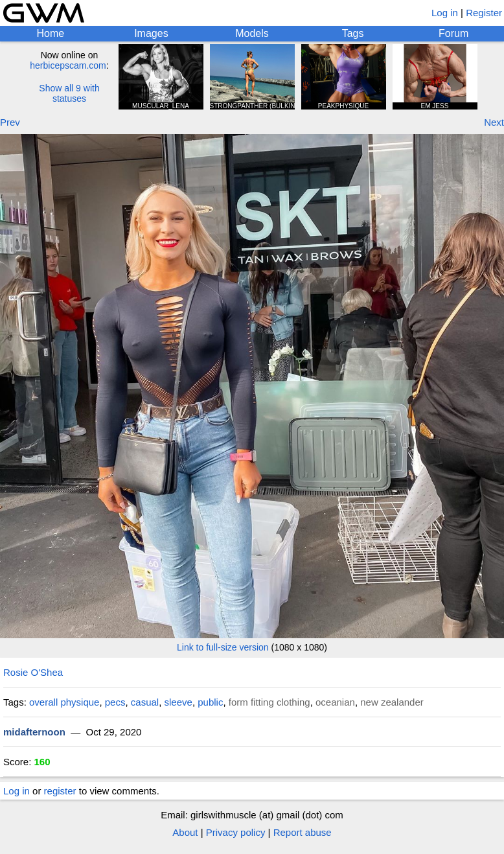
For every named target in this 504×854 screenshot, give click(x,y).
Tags (353, 33)
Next (494, 122)
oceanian (335, 702)
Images (151, 33)
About (185, 832)
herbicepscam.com (68, 65)
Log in (445, 13)
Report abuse (303, 832)
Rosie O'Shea (33, 672)
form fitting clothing (269, 702)
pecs (115, 702)
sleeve (178, 702)
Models (252, 33)
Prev (10, 122)
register (60, 791)
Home (50, 33)
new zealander (392, 702)
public (210, 702)
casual (145, 702)
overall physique (64, 702)
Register (484, 13)
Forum (453, 33)
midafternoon (34, 732)
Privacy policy (236, 832)
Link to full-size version (223, 647)
